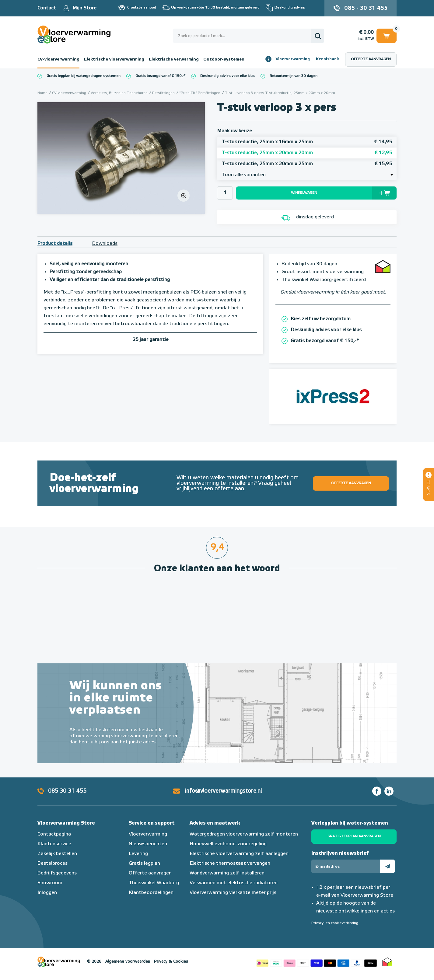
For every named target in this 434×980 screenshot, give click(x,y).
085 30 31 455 (67, 791)
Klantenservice (54, 844)
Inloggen (47, 893)
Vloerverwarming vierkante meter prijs (233, 893)
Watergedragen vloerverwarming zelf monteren (244, 834)
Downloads (105, 244)
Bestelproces (52, 864)
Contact (47, 8)
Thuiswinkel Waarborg (154, 883)
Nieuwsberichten (148, 844)
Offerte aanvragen (371, 59)
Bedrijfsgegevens (57, 873)
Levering (138, 854)
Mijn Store (84, 8)
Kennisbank (327, 59)
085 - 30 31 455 (366, 8)
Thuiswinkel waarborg (387, 962)
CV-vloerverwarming (58, 59)
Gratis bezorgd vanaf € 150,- (160, 76)
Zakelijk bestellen (57, 854)
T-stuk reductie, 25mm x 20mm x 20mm (307, 153)
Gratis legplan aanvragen (354, 836)
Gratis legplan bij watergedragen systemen (84, 76)
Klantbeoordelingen (151, 893)
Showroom (50, 883)
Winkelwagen (387, 35)
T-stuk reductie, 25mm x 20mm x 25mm (307, 164)
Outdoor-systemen (224, 59)
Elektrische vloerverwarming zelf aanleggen (239, 854)
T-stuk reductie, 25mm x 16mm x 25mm (307, 142)
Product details (55, 244)
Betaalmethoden (317, 962)
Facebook (377, 791)
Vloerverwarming (293, 59)
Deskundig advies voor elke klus (228, 76)
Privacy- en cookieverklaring (335, 923)
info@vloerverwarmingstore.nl (223, 791)
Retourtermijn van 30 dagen (294, 76)
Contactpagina (54, 834)
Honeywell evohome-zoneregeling (228, 844)
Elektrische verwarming (174, 59)
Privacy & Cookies (171, 962)
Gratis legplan (144, 864)
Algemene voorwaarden (128, 962)
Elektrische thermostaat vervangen (230, 864)
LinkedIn (389, 791)
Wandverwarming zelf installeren (227, 873)
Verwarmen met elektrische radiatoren (234, 883)
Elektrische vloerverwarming (114, 59)
